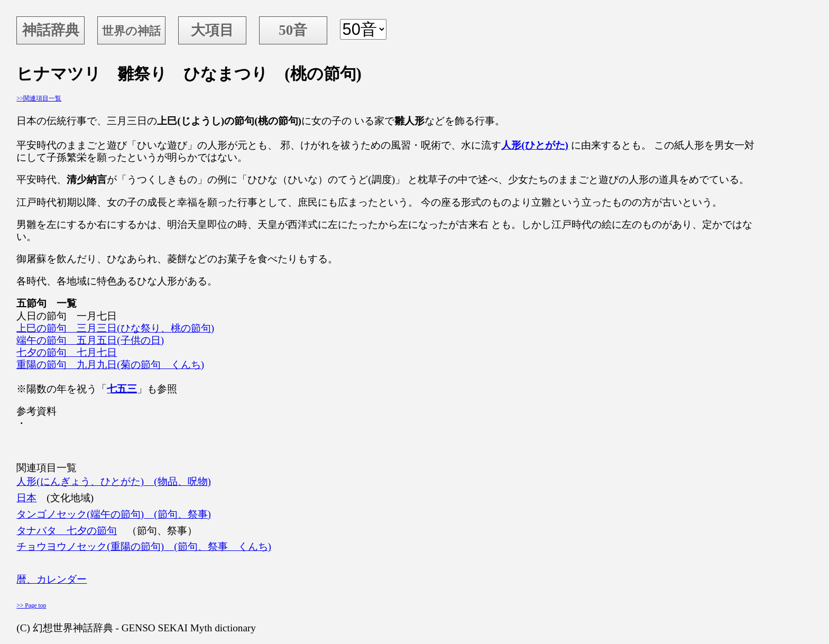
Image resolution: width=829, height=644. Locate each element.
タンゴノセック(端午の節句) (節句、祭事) (114, 514)
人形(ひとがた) (535, 145)
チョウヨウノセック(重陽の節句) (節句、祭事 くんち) (144, 546)
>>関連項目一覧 (39, 98)
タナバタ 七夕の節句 (67, 531)
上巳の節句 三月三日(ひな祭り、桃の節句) (115, 328)
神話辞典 (51, 30)
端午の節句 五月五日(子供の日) (90, 340)
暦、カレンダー (52, 579)
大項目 (212, 30)
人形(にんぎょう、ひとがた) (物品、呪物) (114, 481)
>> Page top (31, 605)
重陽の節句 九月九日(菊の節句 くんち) (110, 365)
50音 (293, 30)
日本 (26, 498)
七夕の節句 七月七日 (67, 352)
